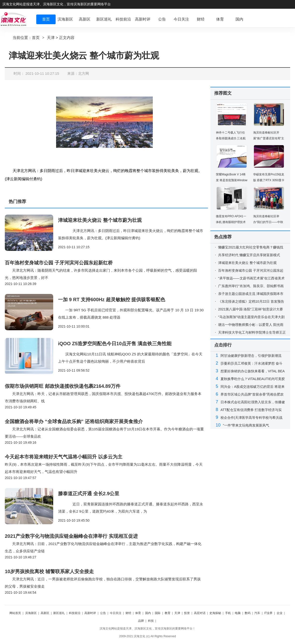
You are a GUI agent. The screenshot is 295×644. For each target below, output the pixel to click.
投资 (187, 613)
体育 (138, 613)
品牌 (141, 621)
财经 (128, 613)
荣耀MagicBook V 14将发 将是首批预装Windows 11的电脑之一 (232, 180)
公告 (103, 613)
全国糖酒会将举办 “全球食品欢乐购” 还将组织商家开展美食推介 (74, 421)
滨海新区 (31, 613)
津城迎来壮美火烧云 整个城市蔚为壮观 (100, 220)
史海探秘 (215, 613)
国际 (158, 613)
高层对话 (200, 613)
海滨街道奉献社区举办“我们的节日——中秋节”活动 (268, 222)
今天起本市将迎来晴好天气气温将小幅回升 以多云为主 (64, 457)
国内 (148, 613)
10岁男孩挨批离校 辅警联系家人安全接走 (49, 571)
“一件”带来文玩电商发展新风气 (246, 425)
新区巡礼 (59, 613)
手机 (228, 613)
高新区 (45, 613)
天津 (51, 38)
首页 (36, 38)
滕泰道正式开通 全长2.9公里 (89, 494)
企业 (280, 613)
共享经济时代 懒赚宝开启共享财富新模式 (249, 255)
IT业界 (269, 613)
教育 (168, 613)
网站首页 (15, 613)
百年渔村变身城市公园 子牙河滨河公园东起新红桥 (59, 263)
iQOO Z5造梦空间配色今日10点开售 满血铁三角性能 (115, 344)
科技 (151, 621)
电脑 (238, 613)
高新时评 (90, 613)
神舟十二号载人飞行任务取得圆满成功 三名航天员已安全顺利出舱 (231, 138)
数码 (248, 613)
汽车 (257, 613)
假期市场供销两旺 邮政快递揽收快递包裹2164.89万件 (63, 386)
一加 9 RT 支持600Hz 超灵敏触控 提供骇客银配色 (112, 300)
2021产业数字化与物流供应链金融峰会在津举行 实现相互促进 (71, 536)
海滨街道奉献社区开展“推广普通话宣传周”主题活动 (269, 138)
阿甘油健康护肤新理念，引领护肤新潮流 (251, 356)
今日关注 (116, 613)
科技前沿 (75, 613)
